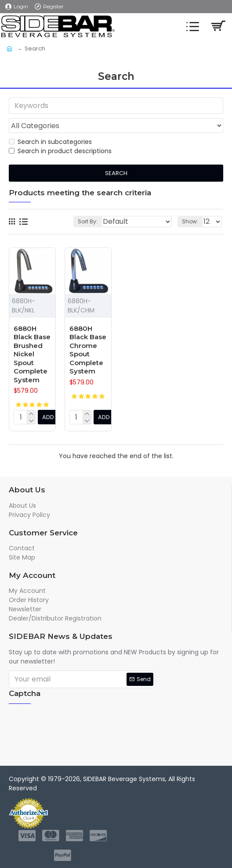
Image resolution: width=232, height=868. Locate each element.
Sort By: (88, 221)
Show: (190, 221)
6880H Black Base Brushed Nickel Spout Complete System (32, 354)
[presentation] (77, 726)
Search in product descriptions (60, 151)
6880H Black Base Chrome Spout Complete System (88, 350)
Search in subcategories (50, 142)
